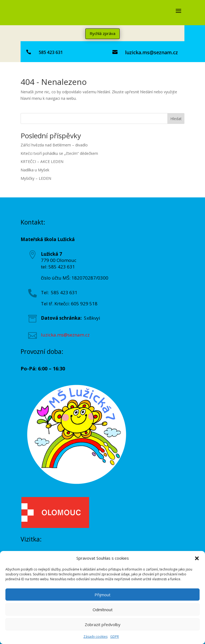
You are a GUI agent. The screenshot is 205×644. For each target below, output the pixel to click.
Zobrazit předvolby (103, 624)
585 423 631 (51, 52)
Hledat (176, 119)
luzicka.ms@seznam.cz (152, 52)
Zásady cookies (95, 637)
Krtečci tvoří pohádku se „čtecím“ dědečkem (59, 153)
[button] (197, 558)
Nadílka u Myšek (35, 170)
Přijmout (102, 595)
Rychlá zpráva (102, 33)
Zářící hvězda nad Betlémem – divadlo (54, 145)
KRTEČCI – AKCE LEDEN (42, 161)
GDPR (115, 637)
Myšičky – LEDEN (36, 178)
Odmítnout (103, 610)
